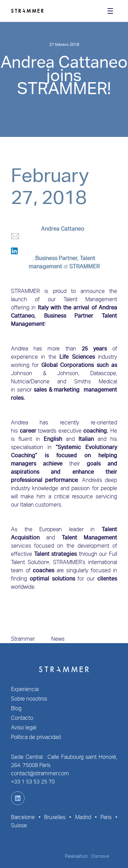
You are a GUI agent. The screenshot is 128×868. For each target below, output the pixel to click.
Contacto (22, 718)
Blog (16, 708)
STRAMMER (84, 266)
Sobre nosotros (29, 699)
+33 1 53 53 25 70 (33, 782)
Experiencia (25, 689)
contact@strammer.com (40, 773)
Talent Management (90, 299)
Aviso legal (24, 727)
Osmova (100, 856)
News (58, 639)
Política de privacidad (36, 737)
